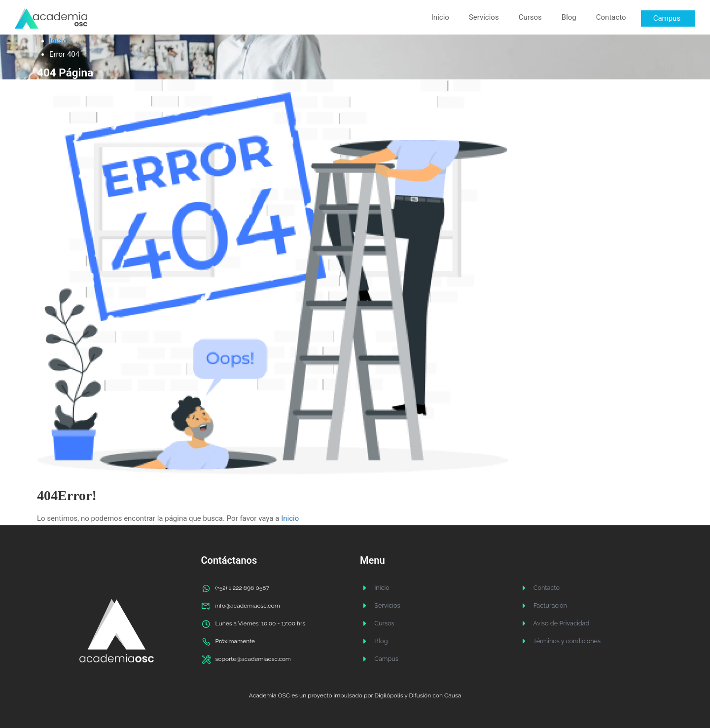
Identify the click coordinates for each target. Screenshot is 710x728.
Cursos (530, 17)
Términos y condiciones (558, 641)
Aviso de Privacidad (553, 623)
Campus (378, 659)
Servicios (484, 17)
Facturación (542, 606)
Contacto (611, 17)
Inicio (440, 17)
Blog (569, 17)
